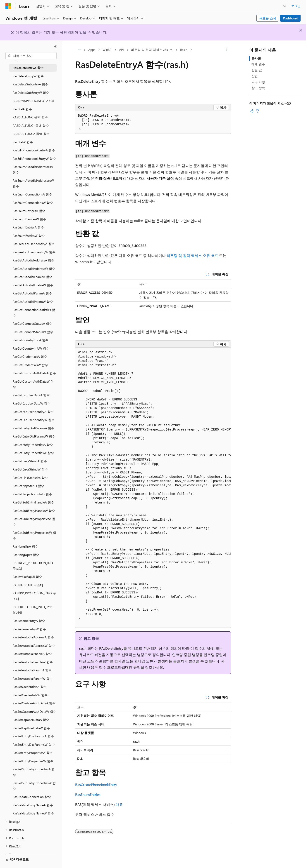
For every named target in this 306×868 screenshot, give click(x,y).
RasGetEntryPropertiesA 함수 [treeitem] (33, 445)
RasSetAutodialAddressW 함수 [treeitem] (34, 646)
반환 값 (257, 70)
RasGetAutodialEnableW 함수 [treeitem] (33, 285)
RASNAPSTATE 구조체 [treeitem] (28, 585)
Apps (92, 50)
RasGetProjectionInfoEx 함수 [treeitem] (32, 494)
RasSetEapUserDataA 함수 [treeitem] (31, 720)
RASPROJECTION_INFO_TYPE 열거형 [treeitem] (33, 610)
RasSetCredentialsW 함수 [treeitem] (30, 695)
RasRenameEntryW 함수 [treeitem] (29, 629)
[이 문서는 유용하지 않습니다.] (257, 111)
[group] (153, 488)
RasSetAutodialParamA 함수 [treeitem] (32, 670)
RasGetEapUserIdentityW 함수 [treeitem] (34, 420)
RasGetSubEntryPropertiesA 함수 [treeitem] (34, 522)
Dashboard (290, 18)
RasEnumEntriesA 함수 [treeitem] (28, 227)
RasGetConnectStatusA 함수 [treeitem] (32, 323)
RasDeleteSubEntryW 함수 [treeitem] (31, 93)
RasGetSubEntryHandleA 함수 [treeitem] (33, 502)
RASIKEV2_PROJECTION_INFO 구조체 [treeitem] (34, 566)
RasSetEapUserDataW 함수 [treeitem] (31, 728)
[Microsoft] (8, 6)
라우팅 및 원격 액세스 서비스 (152, 50)
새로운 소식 (268, 18)
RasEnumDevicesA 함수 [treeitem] (29, 211)
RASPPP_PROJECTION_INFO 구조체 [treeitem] (34, 596)
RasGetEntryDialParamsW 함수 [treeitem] (34, 436)
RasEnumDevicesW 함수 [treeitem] (29, 219)
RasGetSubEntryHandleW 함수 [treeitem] (34, 511)
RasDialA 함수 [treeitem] (22, 109)
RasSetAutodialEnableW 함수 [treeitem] (33, 662)
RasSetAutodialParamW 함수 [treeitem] (33, 679)
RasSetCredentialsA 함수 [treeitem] (30, 687)
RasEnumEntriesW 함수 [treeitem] (29, 236)
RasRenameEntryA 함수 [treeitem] (29, 621)
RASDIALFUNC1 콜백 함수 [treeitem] (31, 126)
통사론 (256, 58)
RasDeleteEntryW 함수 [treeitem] (28, 76)
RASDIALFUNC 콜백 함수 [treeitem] (30, 117)
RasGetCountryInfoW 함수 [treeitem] (31, 348)
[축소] (55, 46)
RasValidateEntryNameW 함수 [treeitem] (33, 813)
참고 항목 (258, 88)
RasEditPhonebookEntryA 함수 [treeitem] (34, 150)
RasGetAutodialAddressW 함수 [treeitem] (34, 269)
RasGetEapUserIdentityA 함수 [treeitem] (33, 412)
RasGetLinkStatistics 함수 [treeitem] (30, 478)
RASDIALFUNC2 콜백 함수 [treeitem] (31, 134)
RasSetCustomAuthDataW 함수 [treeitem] (35, 712)
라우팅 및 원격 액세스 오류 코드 (192, 255)
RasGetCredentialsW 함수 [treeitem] (30, 365)
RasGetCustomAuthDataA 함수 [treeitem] (34, 373)
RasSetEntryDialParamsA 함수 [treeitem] (33, 736)
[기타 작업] (227, 50)
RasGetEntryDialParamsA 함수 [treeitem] (33, 428)
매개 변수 (258, 64)
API (121, 50)
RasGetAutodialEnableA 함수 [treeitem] (32, 277)
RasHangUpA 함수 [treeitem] (25, 546)
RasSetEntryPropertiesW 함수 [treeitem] (33, 761)
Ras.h (184, 50)
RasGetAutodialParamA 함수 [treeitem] (32, 293)
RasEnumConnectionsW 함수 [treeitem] (33, 203)
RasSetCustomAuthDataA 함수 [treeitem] (34, 703)
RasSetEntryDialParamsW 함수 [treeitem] (34, 745)
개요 (119, 804)
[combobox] (31, 56)
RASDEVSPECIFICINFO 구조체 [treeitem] (34, 101)
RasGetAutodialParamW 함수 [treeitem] (33, 302)
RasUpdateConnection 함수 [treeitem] (32, 797)
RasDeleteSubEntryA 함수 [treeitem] (30, 84)
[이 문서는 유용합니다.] (252, 111)
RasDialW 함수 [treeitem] (23, 142)
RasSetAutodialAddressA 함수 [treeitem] (33, 637)
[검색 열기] (285, 6)
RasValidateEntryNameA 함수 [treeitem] (33, 805)
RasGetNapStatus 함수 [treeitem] (28, 486)
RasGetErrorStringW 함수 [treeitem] (30, 469)
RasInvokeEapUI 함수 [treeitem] (27, 577)
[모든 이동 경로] (79, 50)
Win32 (107, 50)
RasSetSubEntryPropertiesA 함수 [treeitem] (34, 772)
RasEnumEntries (88, 794)
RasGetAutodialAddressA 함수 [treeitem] (33, 260)
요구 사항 (258, 82)
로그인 (296, 6)
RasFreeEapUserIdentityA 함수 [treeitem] (34, 244)
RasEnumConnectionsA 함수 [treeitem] (32, 194)
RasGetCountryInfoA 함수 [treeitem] (31, 340)
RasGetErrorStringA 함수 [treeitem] (30, 461)
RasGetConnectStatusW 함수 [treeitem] (33, 332)
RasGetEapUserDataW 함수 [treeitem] (32, 403)
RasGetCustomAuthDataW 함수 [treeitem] (33, 384)
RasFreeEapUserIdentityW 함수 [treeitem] (34, 252)
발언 (255, 76)
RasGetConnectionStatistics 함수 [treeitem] (34, 313)
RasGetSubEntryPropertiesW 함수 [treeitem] (34, 535)
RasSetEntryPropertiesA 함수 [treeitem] (33, 753)
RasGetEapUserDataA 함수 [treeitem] (31, 395)
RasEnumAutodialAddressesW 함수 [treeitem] (33, 183)
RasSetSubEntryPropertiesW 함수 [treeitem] (34, 786)
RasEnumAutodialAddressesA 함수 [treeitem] (33, 169)
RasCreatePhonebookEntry (96, 784)
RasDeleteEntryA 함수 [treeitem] (28, 68)
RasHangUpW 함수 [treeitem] (26, 555)
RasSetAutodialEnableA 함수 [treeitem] (32, 654)
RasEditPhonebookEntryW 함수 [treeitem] (34, 159)
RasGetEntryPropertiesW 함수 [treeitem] (33, 453)
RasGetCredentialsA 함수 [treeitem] (30, 356)
